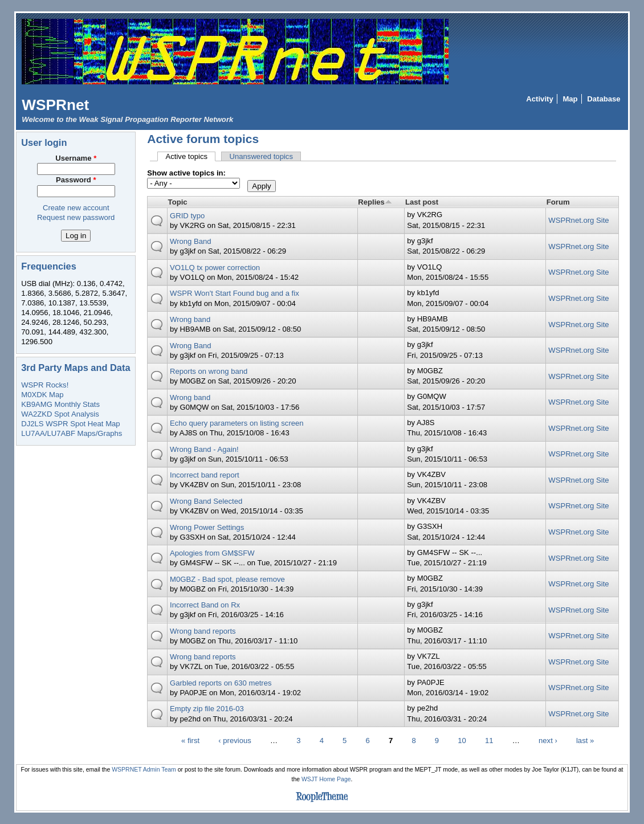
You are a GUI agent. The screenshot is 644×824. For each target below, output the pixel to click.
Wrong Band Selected (206, 501)
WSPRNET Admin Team (144, 770)
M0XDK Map (42, 395)
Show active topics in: (186, 173)
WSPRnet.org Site (578, 220)
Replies (375, 202)
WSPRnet (55, 105)
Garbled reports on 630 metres (221, 683)
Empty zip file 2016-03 (207, 709)
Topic (178, 202)
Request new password (76, 217)
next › (548, 741)
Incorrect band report (205, 475)
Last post (422, 202)
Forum (558, 202)
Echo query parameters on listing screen (237, 423)
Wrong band (190, 319)
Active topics (190, 156)
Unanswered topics (261, 156)
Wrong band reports (203, 631)
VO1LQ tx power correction (215, 268)
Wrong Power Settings (207, 527)
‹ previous (235, 741)
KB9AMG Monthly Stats (60, 404)
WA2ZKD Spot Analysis (60, 414)
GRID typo (187, 216)
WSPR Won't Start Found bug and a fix (235, 293)
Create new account (76, 208)
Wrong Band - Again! (204, 449)
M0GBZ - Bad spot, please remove (227, 579)
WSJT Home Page (326, 779)
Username (76, 158)
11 (489, 741)
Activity (539, 99)
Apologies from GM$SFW (212, 553)
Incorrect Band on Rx (205, 605)
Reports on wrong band (209, 371)
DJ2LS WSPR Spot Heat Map (70, 424)
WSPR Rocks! (45, 385)
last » (585, 741)
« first (190, 741)
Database (604, 99)
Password (76, 180)
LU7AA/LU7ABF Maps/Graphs (72, 433)
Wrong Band (191, 241)
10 (462, 741)
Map (570, 99)
